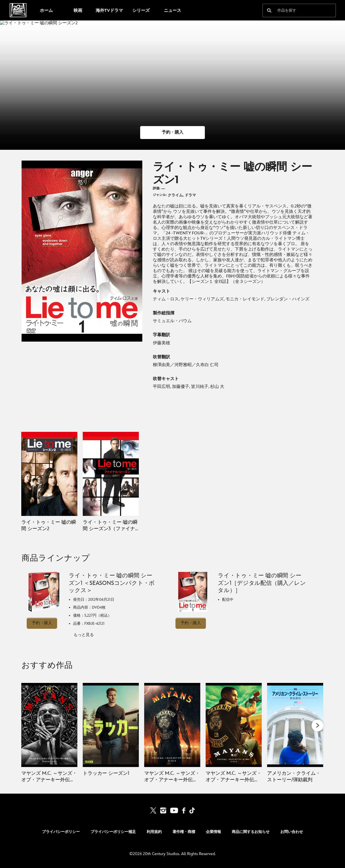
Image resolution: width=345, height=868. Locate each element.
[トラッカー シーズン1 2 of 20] (111, 725)
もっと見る (84, 635)
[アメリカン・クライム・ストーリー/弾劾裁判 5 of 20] (295, 725)
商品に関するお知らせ (251, 832)
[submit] (269, 11)
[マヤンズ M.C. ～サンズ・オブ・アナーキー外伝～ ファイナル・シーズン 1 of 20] (49, 725)
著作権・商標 (184, 832)
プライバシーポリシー (61, 832)
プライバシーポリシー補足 (113, 832)
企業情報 (213, 832)
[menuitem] (46, 10)
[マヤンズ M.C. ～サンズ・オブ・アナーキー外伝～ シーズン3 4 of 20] (234, 725)
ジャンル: (160, 195)
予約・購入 (42, 623)
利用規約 (154, 832)
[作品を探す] (295, 11)
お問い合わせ (292, 832)
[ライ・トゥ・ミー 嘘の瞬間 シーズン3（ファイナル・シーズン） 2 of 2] (111, 474)
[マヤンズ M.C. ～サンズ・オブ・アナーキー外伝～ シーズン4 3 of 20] (172, 725)
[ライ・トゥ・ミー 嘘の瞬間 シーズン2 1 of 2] (49, 474)
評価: (156, 188)
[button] (172, 133)
